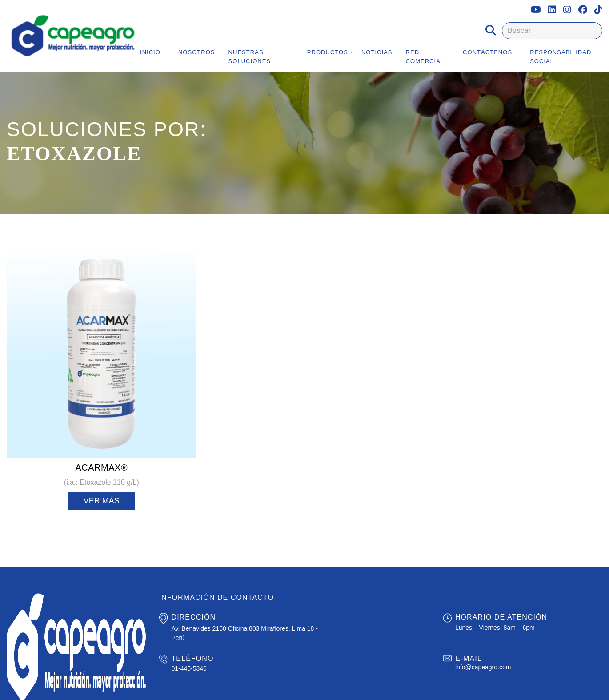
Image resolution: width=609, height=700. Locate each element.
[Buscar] (552, 31)
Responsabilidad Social (561, 57)
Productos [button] (328, 52)
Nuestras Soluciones (250, 57)
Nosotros (197, 52)
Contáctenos (487, 52)
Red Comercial (425, 57)
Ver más (102, 501)
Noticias (377, 52)
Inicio (150, 52)
